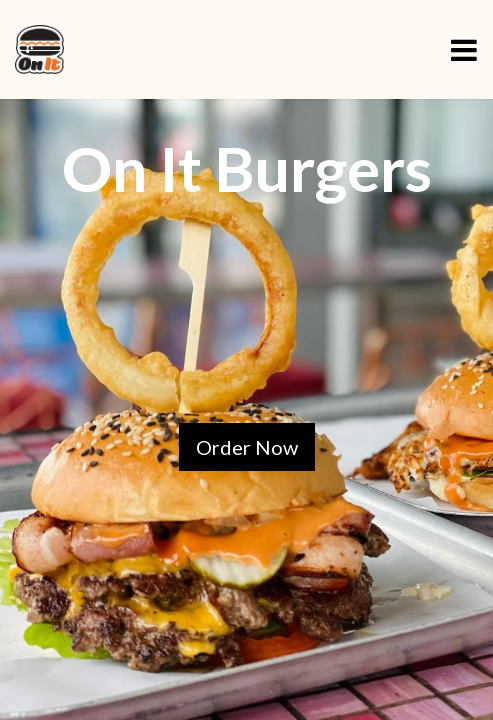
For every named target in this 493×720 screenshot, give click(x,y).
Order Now (247, 447)
